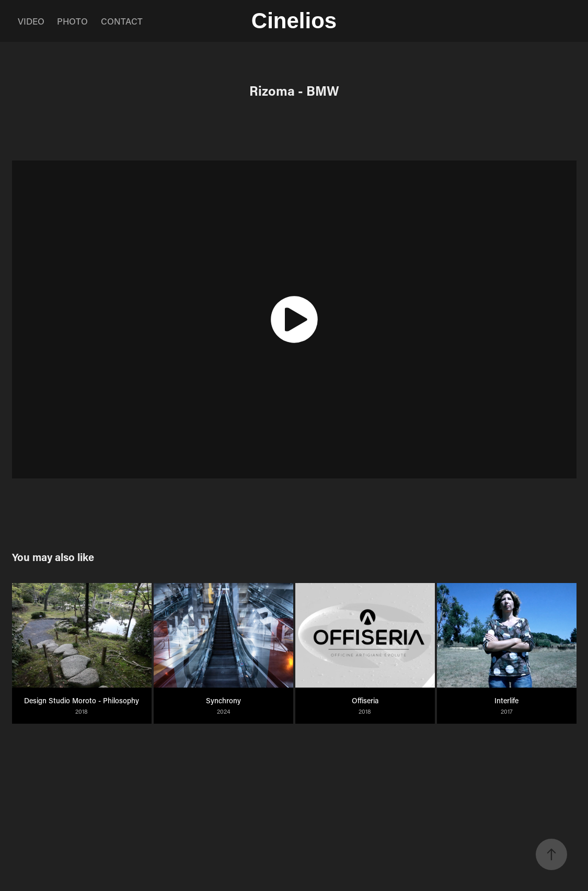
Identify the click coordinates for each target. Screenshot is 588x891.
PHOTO (72, 21)
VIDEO (31, 21)
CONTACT (122, 21)
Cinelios (294, 21)
